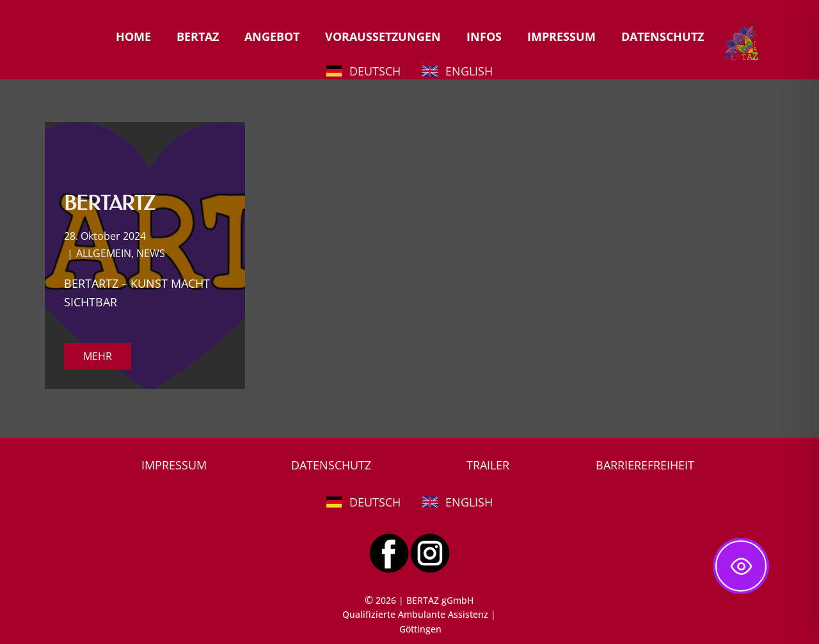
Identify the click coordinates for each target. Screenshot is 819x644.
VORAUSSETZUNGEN (383, 36)
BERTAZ (198, 36)
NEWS (151, 253)
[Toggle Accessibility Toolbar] (741, 566)
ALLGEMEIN (104, 253)
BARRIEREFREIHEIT (645, 465)
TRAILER (488, 465)
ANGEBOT (272, 36)
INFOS (484, 36)
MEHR (98, 356)
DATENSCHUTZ (663, 36)
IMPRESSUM (561, 36)
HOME (133, 36)
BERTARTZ (109, 203)
